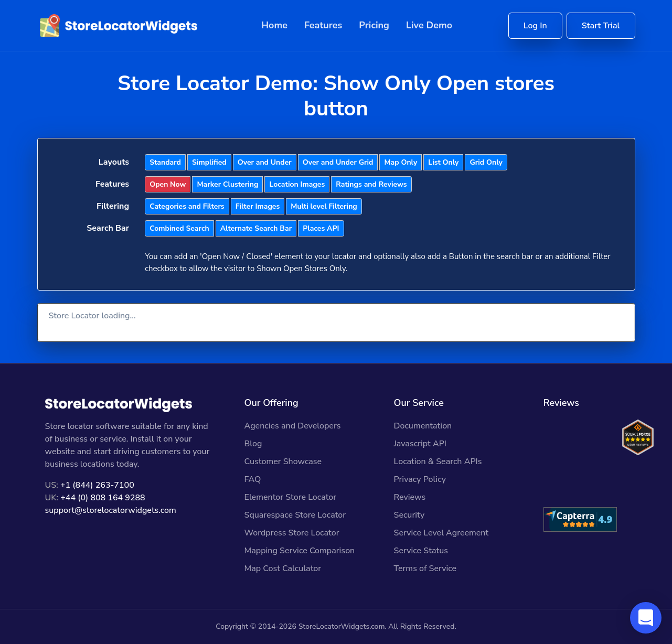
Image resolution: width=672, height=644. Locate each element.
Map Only (401, 162)
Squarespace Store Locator (295, 515)
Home (274, 25)
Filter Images (258, 206)
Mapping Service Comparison (300, 551)
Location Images (297, 184)
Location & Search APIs (438, 461)
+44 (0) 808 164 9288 (103, 498)
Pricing (374, 25)
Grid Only (486, 162)
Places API (321, 228)
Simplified (209, 162)
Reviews (410, 497)
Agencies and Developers (293, 426)
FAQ (253, 479)
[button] (646, 618)
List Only (443, 162)
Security (409, 515)
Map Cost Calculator (283, 568)
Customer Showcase (283, 461)
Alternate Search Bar (256, 228)
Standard (165, 162)
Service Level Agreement (441, 533)
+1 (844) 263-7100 (97, 485)
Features (323, 25)
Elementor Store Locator (291, 497)
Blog (253, 444)
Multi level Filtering (324, 206)
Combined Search (179, 228)
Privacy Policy (420, 479)
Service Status (421, 551)
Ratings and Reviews (371, 184)
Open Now (168, 184)
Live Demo (429, 25)
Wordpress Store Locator (292, 533)
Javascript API (420, 444)
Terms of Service (425, 568)
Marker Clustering (227, 184)
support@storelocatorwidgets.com (111, 510)
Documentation (423, 426)
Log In (535, 26)
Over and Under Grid (338, 162)
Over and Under (265, 162)
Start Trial (601, 26)
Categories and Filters (187, 206)
